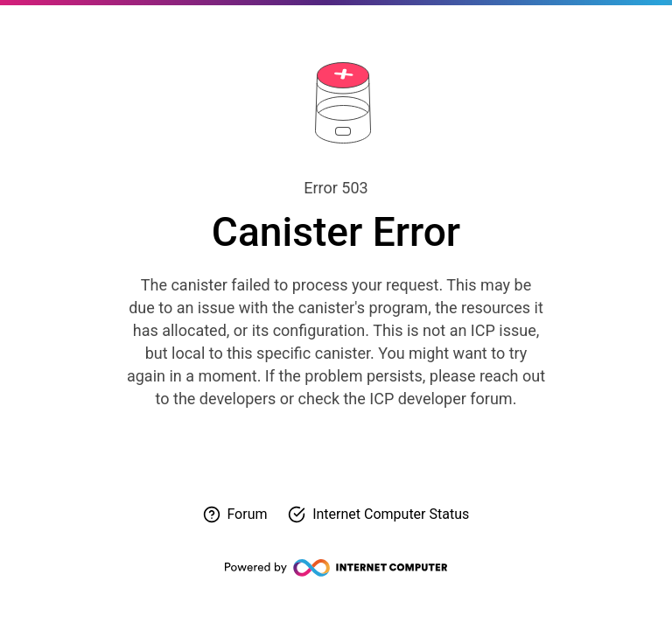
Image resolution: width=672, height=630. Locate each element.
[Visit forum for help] (235, 514)
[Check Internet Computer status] (378, 514)
